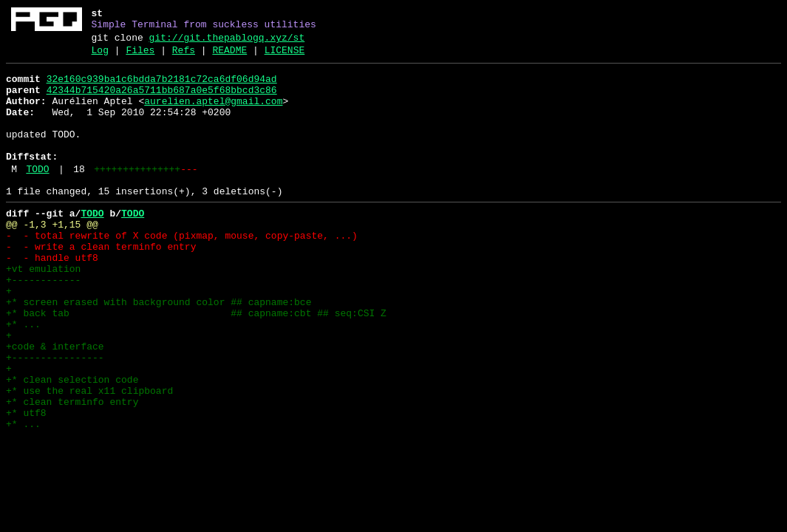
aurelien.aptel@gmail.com (213, 115)
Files (140, 57)
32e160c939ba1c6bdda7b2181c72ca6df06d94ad (162, 88)
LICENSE (285, 57)
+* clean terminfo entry (72, 471)
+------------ (43, 324)
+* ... (23, 378)
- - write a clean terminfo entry (101, 284)
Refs (184, 57)
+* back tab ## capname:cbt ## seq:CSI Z (196, 364)
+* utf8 (26, 484)
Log (100, 57)
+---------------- (55, 417)
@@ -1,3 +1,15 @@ (52, 258)
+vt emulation (43, 311)
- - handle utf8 (55, 298)
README (229, 57)
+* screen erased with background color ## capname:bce (159, 351)
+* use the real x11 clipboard (89, 457)
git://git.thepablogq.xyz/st (227, 42)
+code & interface (55, 404)
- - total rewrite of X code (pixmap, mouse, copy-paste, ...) (182, 271)
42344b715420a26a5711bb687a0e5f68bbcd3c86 (162, 101)
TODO (37, 196)
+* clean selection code (72, 444)
